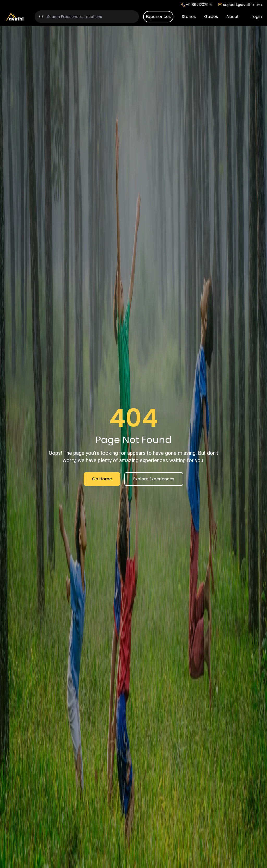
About (233, 17)
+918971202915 (196, 5)
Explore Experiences (154, 479)
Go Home (102, 479)
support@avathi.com (240, 5)
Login (257, 17)
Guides (211, 17)
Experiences (158, 17)
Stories (189, 17)
